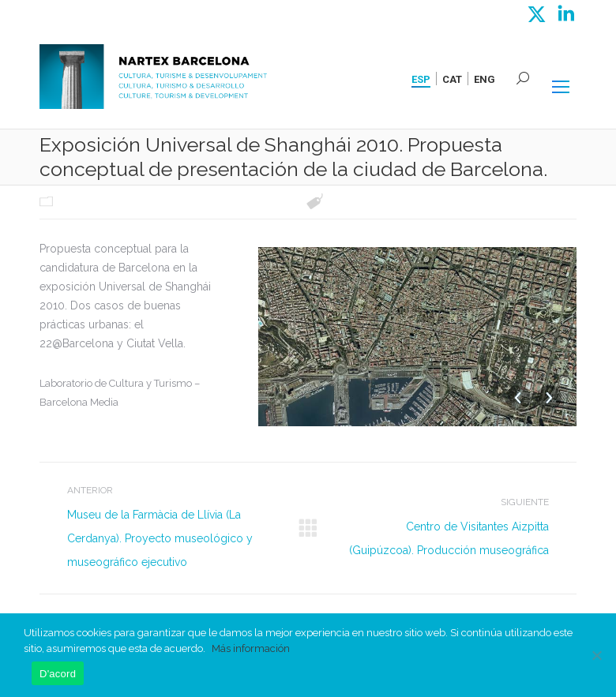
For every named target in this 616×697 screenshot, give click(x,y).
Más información (251, 648)
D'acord (58, 674)
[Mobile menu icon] (561, 87)
